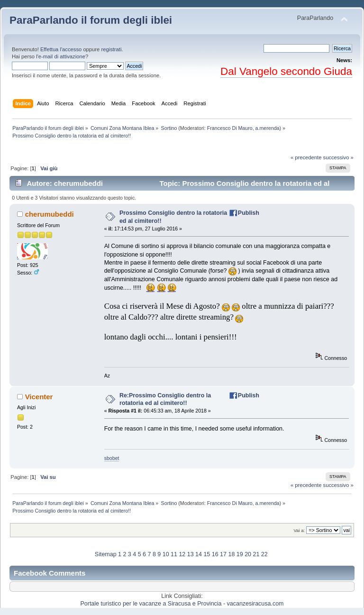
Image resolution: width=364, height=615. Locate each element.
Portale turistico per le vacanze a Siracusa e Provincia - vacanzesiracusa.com (182, 604)
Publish (249, 213)
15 (207, 554)
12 (182, 554)
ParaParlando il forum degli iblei (91, 20)
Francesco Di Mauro (230, 128)
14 (199, 554)
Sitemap (106, 554)
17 (223, 554)
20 (248, 554)
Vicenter (39, 397)
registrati (111, 49)
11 (174, 554)
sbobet (112, 458)
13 (191, 554)
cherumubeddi (50, 214)
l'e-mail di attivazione (61, 56)
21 (256, 554)
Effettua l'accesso (61, 49)
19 (240, 554)
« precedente (306, 157)
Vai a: (299, 530)
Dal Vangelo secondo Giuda (286, 71)
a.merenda (268, 128)
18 (231, 554)
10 (166, 554)
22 (264, 554)
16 (215, 554)
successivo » (338, 157)
